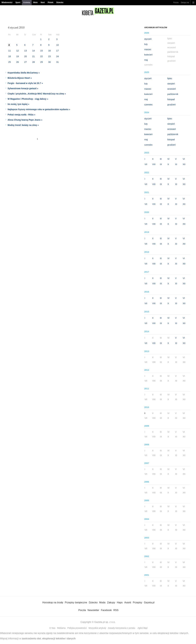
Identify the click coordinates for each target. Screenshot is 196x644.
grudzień (172, 105)
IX (161, 164)
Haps (120, 602)
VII (146, 164)
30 (50, 62)
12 (18, 51)
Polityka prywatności (77, 628)
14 (34, 51)
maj (146, 60)
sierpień (171, 84)
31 (58, 62)
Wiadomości (7, 2)
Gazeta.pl (149, 602)
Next (43, 2)
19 (18, 56)
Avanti (128, 602)
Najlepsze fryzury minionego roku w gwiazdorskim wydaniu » (39, 109)
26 (18, 62)
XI (176, 164)
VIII (154, 164)
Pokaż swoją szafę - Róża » (22, 115)
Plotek (51, 2)
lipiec (170, 78)
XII (184, 164)
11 (10, 51)
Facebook (106, 610)
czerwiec (148, 105)
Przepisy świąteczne (76, 602)
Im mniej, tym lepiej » (19, 104)
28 (34, 62)
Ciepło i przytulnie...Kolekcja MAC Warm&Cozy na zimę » (37, 94)
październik (173, 94)
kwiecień (148, 55)
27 (26, 62)
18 (10, 56)
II (153, 159)
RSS (116, 610)
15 (42, 51)
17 (58, 51)
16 (50, 51)
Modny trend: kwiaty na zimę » (23, 125)
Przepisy (138, 602)
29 (42, 62)
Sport (18, 2)
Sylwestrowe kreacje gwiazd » (23, 88)
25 (10, 62)
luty (146, 44)
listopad (171, 99)
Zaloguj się (185, 2)
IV (168, 159)
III (161, 159)
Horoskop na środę (53, 602)
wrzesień (172, 89)
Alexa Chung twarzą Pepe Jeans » (25, 120)
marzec (148, 49)
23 (50, 56)
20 (26, 56)
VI (184, 159)
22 (42, 56)
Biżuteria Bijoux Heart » (20, 78)
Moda (102, 602)
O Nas (52, 628)
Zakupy (111, 602)
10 (58, 45)
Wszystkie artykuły (97, 628)
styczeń (148, 39)
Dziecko (60, 2)
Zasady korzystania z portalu (122, 628)
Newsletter (93, 610)
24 (58, 56)
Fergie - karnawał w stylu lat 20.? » (25, 83)
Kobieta (27, 2)
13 (26, 51)
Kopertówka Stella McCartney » (24, 73)
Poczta (176, 2)
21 (34, 56)
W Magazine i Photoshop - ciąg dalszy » (28, 99)
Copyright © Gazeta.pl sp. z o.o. (98, 622)
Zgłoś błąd (143, 628)
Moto (35, 2)
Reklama (61, 628)
